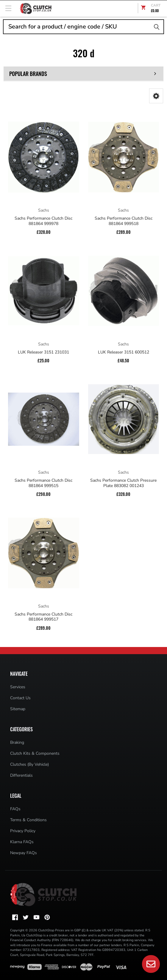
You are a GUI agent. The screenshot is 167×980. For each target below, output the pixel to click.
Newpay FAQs (24, 853)
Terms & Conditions (28, 820)
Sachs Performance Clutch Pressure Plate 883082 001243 (123, 483)
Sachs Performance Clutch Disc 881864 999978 (43, 221)
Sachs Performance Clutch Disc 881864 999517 (43, 617)
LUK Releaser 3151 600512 (124, 352)
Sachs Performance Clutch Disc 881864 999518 (124, 221)
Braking (17, 742)
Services (18, 687)
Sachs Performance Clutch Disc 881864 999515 (43, 483)
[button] (156, 96)
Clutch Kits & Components (35, 753)
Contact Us (20, 698)
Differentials (21, 775)
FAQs (15, 809)
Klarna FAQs (22, 842)
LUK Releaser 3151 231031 (43, 352)
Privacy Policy (23, 831)
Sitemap (18, 709)
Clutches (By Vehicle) (29, 764)
